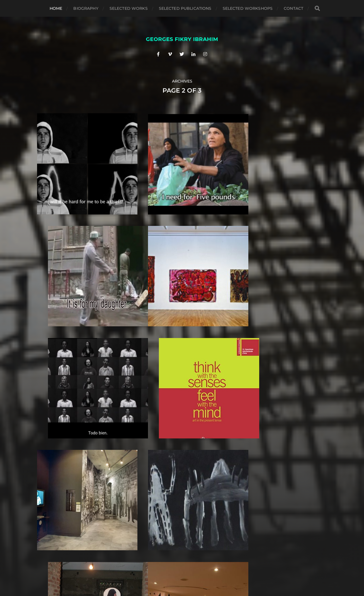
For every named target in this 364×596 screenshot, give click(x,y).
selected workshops (248, 8)
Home (56, 8)
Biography (86, 8)
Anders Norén (193, 571)
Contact (293, 8)
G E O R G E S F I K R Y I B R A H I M (192, 558)
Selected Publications (185, 8)
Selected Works (129, 8)
